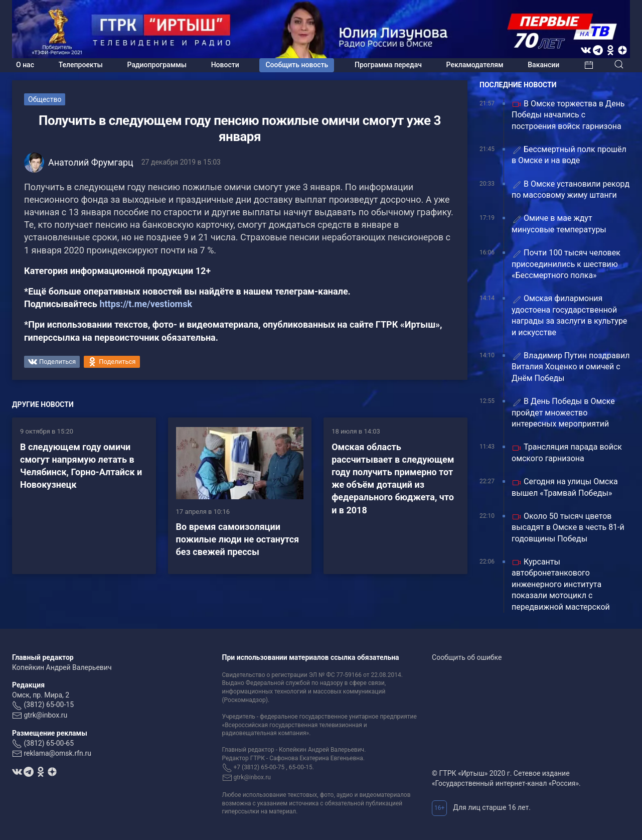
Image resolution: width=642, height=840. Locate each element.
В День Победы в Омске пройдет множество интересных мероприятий (563, 412)
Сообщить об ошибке (467, 657)
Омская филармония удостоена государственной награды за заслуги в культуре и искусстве (569, 315)
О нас (25, 65)
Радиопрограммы (157, 65)
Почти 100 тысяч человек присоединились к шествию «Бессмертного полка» (566, 264)
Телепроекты (81, 65)
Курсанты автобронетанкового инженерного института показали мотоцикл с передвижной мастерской (561, 584)
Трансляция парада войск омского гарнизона (567, 452)
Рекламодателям (475, 65)
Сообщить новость (297, 65)
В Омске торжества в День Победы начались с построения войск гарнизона (568, 115)
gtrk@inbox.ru (45, 715)
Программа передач (388, 65)
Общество (45, 99)
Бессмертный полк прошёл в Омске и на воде (569, 155)
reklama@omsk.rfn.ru (57, 753)
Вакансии (543, 65)
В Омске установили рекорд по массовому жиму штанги (571, 189)
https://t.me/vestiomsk (146, 304)
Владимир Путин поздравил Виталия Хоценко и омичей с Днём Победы (571, 367)
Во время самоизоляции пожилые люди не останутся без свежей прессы (238, 539)
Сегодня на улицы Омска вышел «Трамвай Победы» (565, 487)
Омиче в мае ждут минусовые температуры (559, 224)
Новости (225, 65)
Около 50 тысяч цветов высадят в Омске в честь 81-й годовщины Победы (568, 527)
